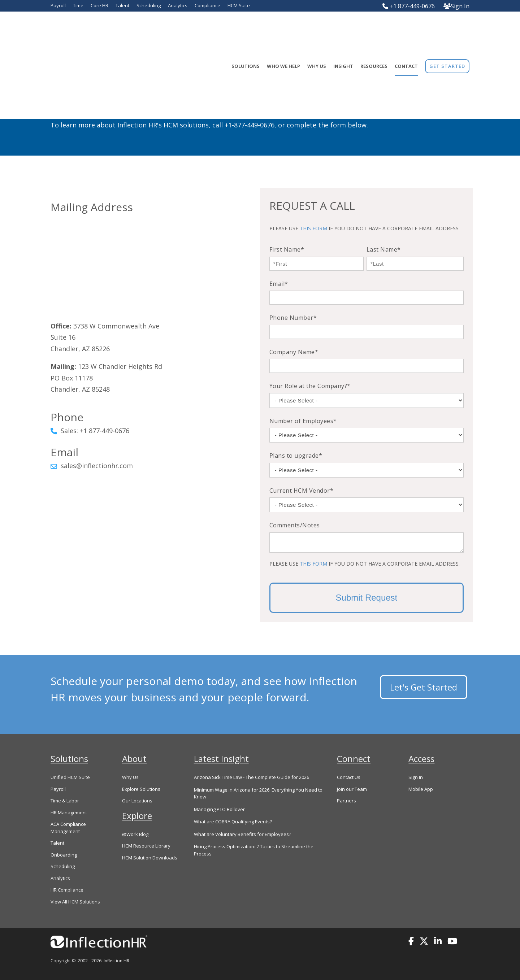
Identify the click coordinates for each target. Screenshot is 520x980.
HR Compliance (67, 890)
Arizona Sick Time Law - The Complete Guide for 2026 (252, 777)
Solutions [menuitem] (246, 30)
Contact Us (349, 777)
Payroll (58, 789)
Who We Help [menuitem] (283, 30)
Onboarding (64, 855)
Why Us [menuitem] (317, 30)
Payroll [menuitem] (58, 5)
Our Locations (137, 801)
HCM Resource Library (146, 846)
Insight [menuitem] (343, 30)
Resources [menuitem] (374, 30)
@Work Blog (135, 834)
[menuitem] (447, 30)
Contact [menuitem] (406, 30)
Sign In (456, 6)
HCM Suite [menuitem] (239, 5)
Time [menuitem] (78, 5)
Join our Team (352, 789)
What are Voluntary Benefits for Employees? (242, 834)
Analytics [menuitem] (178, 5)
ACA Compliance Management (68, 828)
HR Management (69, 813)
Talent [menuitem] (122, 5)
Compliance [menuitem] (207, 5)
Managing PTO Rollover (219, 809)
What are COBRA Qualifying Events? (233, 822)
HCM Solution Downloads (150, 858)
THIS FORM (313, 228)
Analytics (60, 878)
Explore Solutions (141, 789)
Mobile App (421, 789)
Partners (346, 801)
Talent (57, 843)
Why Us (130, 777)
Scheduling (63, 866)
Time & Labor (65, 801)
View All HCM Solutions (75, 902)
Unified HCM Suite (70, 777)
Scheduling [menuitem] (149, 5)
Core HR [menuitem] (99, 5)
